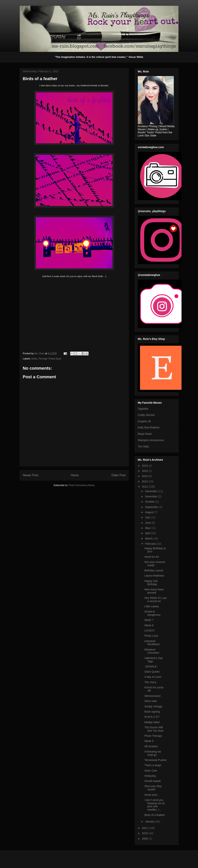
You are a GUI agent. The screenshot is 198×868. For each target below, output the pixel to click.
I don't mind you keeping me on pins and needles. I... (155, 805)
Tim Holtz (143, 446)
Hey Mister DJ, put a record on (155, 600)
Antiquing (150, 776)
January (150, 822)
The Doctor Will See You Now (154, 729)
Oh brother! (151, 746)
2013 (145, 481)
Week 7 (149, 620)
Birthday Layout (154, 570)
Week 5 (149, 741)
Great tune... (152, 795)
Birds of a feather (155, 815)
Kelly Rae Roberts (149, 427)
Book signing (152, 712)
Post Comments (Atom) (82, 485)
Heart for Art (152, 557)
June (148, 523)
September (152, 507)
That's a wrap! (153, 765)
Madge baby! (152, 722)
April (148, 533)
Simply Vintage (153, 706)
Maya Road (145, 434)
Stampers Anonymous (151, 440)
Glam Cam (151, 771)
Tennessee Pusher (155, 760)
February (151, 544)
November (152, 496)
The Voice (150, 682)
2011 (145, 828)
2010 (145, 833)
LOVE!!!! (149, 631)
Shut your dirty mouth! (153, 788)
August (150, 512)
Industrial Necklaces (152, 643)
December (152, 491)
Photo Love (151, 636)
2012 (145, 487)
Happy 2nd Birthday (151, 583)
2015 (145, 471)
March (149, 539)
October (150, 502)
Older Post (118, 475)
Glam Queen (152, 672)
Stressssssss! (153, 696)
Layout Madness (154, 576)
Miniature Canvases (152, 651)
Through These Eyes (50, 359)
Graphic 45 (144, 421)
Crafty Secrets (146, 415)
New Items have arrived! (154, 591)
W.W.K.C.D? (152, 717)
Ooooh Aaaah (153, 781)
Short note (151, 701)
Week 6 (149, 625)
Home (75, 475)
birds (34, 359)
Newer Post (31, 475)
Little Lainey (152, 606)
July (148, 517)
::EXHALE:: (151, 666)
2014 (145, 476)
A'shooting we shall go (153, 753)
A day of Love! (153, 677)
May (148, 528)
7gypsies (143, 409)
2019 (145, 466)
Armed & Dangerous (152, 613)
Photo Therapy (153, 736)
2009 (145, 839)
